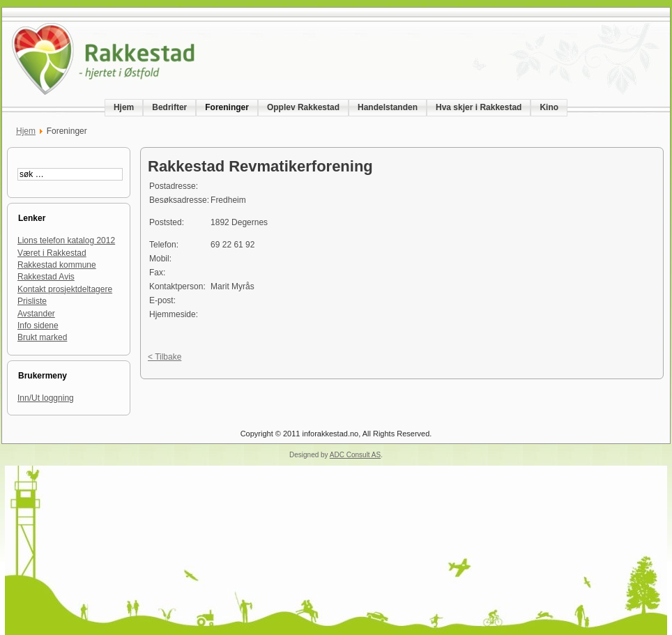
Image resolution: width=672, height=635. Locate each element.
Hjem (26, 131)
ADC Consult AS (355, 455)
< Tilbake (165, 357)
